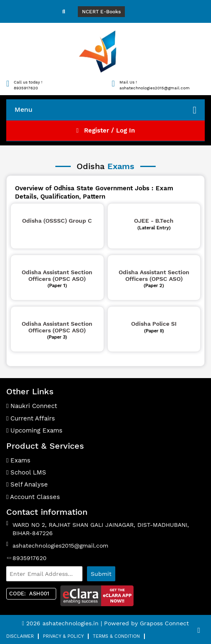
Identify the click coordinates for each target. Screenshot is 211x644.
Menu (105, 110)
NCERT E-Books (101, 12)
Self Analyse (27, 484)
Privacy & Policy (63, 636)
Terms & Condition (116, 636)
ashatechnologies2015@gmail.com (60, 546)
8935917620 (30, 558)
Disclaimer (20, 636)
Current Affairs (31, 418)
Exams (18, 460)
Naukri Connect (32, 406)
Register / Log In (105, 130)
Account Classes (33, 497)
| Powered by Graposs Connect (145, 623)
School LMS (26, 472)
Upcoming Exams (34, 430)
